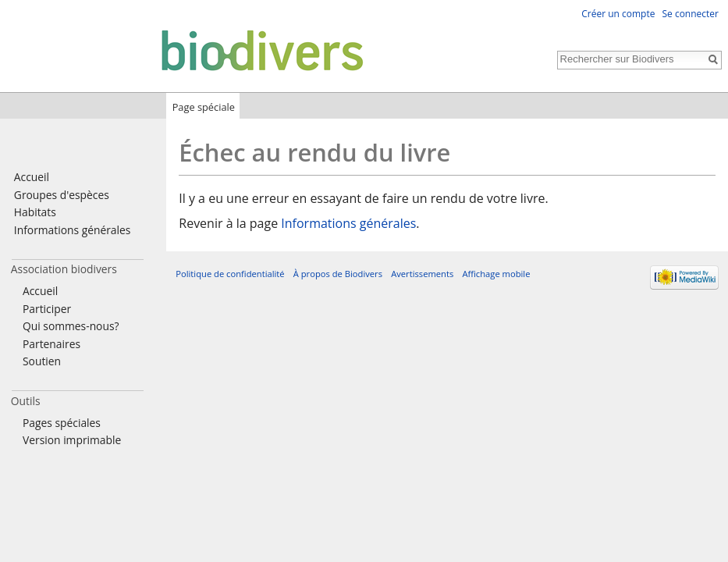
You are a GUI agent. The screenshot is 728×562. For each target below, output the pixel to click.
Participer (47, 309)
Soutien (42, 361)
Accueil (32, 177)
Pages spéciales (62, 423)
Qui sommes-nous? (71, 326)
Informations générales (348, 223)
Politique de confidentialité (230, 274)
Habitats (35, 212)
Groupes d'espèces (62, 195)
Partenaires (51, 344)
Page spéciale (204, 107)
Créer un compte (618, 14)
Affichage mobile (496, 274)
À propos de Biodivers (338, 274)
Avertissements (422, 274)
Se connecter (690, 14)
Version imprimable (72, 440)
